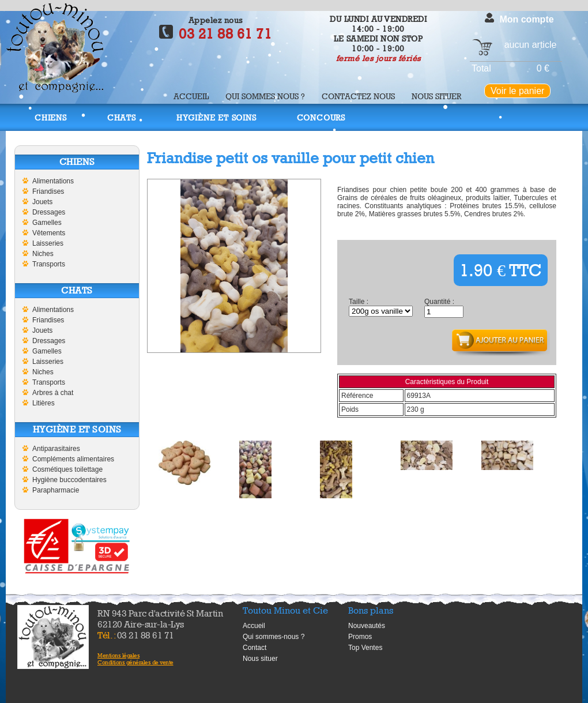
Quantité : (439, 302)
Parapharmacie (56, 490)
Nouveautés (367, 626)
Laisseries (48, 243)
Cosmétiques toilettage (67, 469)
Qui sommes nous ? (265, 96)
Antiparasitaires (56, 449)
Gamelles (47, 223)
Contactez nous (358, 96)
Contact (255, 648)
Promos (360, 637)
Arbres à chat (53, 393)
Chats (122, 117)
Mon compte (526, 19)
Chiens (51, 117)
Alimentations (53, 181)
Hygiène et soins (216, 117)
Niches (43, 254)
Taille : (359, 302)
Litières (44, 403)
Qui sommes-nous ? (274, 637)
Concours (321, 117)
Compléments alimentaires (73, 459)
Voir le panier (517, 91)
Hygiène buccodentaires (69, 480)
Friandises (48, 191)
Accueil (191, 96)
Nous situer (436, 96)
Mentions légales (118, 655)
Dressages (49, 212)
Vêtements (49, 233)
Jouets (42, 202)
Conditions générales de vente (135, 662)
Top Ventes (365, 648)
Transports (49, 264)
